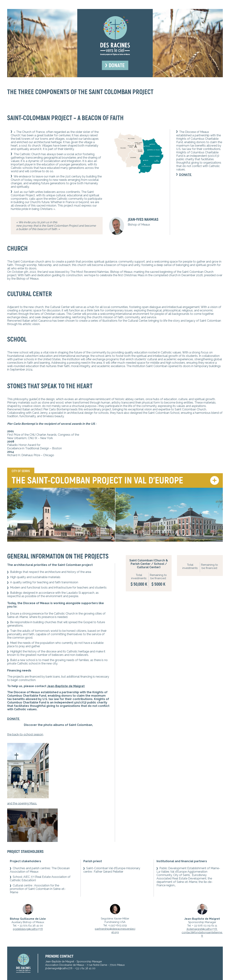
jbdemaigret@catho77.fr (202, 929)
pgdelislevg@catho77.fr (28, 929)
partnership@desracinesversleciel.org (115, 931)
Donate (117, 65)
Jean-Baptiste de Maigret (66, 686)
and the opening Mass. (22, 803)
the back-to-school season (25, 734)
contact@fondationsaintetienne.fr (202, 934)
